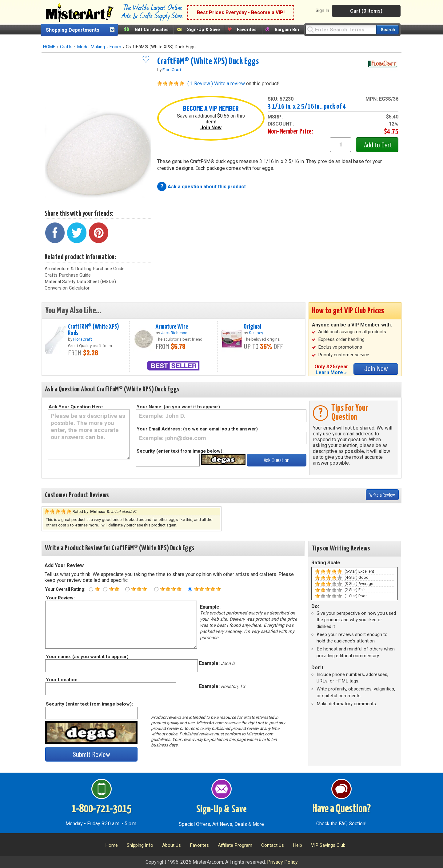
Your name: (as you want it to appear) (87, 657)
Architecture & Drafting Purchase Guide (85, 269)
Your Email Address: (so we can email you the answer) (197, 429)
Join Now (211, 128)
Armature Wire (172, 327)
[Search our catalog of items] (387, 30)
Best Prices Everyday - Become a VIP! (241, 12)
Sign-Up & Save (204, 30)
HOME (49, 47)
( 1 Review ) (200, 84)
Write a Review (382, 495)
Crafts (66, 47)
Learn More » (331, 372)
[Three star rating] (127, 589)
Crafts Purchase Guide (68, 275)
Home (112, 845)
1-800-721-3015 (101, 809)
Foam (115, 47)
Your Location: (62, 680)
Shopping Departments (73, 30)
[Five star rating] (190, 589)
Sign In (322, 10)
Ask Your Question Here (76, 407)
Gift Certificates (152, 30)
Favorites (247, 30)
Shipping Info (140, 845)
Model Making (91, 47)
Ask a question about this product (207, 187)
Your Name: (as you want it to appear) (178, 407)
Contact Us (273, 845)
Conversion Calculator (67, 288)
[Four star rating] (156, 589)
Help (297, 845)
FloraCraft (172, 70)
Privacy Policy (282, 862)
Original (252, 327)
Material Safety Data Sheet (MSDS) (80, 282)
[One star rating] (91, 589)
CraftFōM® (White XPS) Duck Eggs (208, 62)
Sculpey (256, 333)
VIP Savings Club (328, 845)
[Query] (341, 29)
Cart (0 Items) (366, 11)
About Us (172, 845)
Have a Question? (342, 809)
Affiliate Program (235, 845)
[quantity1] (341, 145)
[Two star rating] (105, 589)
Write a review (229, 84)
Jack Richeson (174, 333)
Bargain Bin (287, 30)
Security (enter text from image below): (180, 451)
